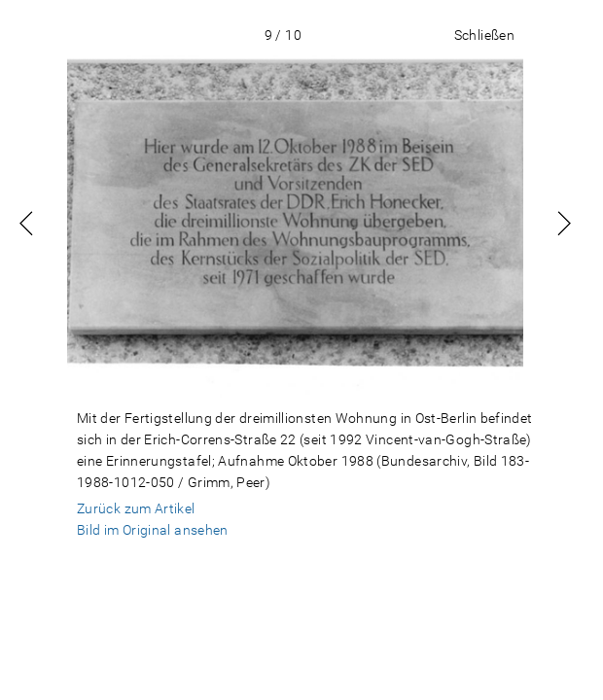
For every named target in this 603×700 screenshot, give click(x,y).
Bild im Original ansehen (153, 530)
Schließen (484, 35)
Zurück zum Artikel (136, 508)
